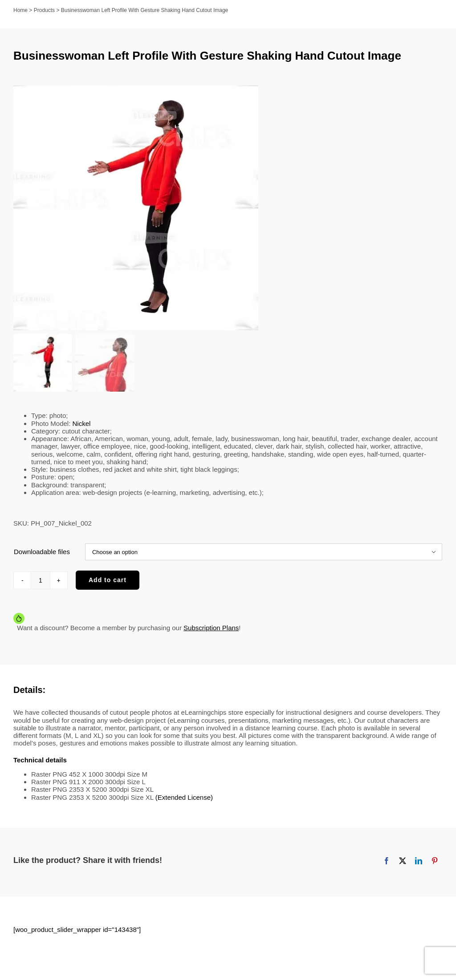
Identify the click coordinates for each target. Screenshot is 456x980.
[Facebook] (387, 861)
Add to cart (108, 580)
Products (44, 10)
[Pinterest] (435, 861)
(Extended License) (184, 797)
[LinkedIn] (419, 861)
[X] (403, 861)
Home (20, 10)
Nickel (82, 423)
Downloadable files (42, 552)
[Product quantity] (41, 580)
